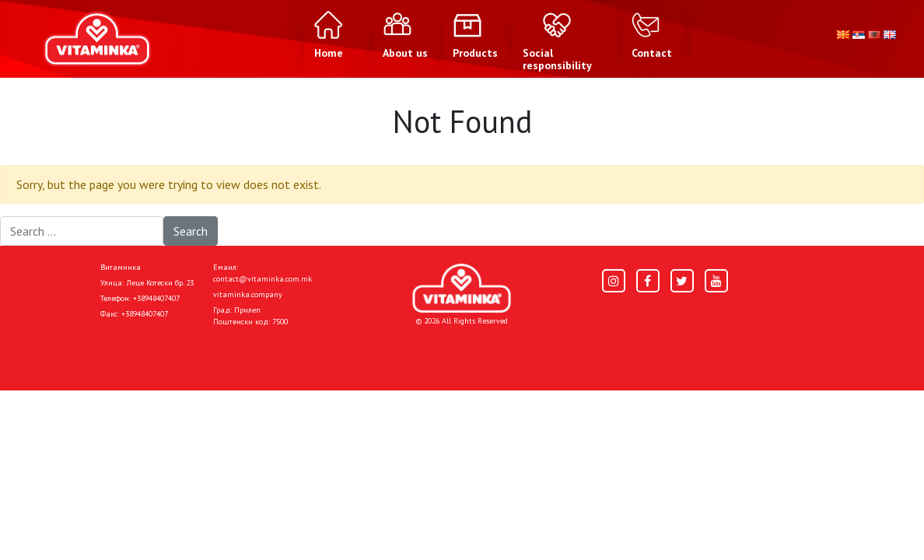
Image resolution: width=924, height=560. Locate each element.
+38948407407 (156, 298)
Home (116, 353)
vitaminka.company (248, 294)
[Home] (462, 288)
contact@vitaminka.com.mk (262, 279)
